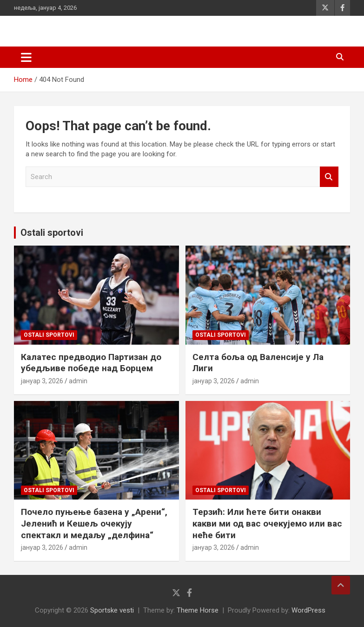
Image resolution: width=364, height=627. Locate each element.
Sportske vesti (112, 610)
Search (329, 177)
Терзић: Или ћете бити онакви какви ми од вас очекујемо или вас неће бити (267, 523)
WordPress (308, 610)
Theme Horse (198, 610)
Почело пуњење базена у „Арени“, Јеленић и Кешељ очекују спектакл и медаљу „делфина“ (94, 523)
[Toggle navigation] (26, 57)
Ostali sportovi (52, 233)
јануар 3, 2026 (42, 381)
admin (78, 381)
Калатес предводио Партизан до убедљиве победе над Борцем (91, 363)
